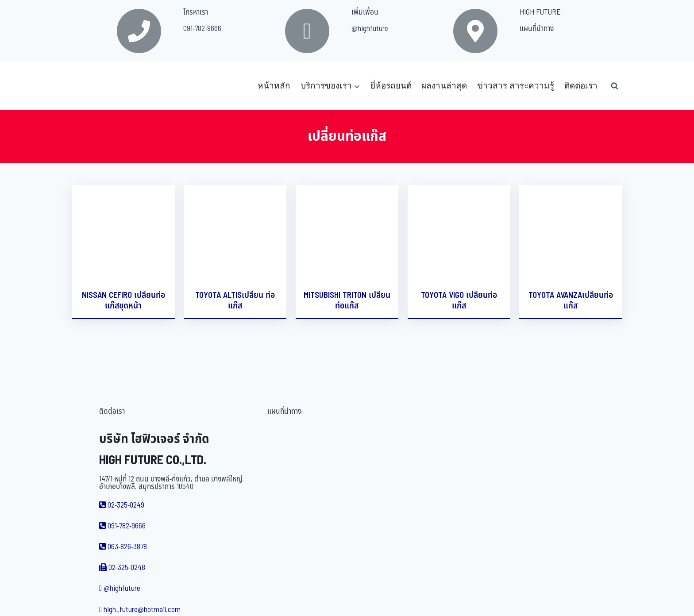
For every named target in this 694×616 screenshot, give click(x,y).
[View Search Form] (614, 86)
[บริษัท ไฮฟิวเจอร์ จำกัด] (92, 86)
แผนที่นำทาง (537, 29)
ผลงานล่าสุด (444, 86)
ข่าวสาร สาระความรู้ (516, 86)
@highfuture (370, 29)
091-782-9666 (202, 29)
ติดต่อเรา (581, 86)
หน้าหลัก (274, 86)
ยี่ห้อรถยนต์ (391, 86)
